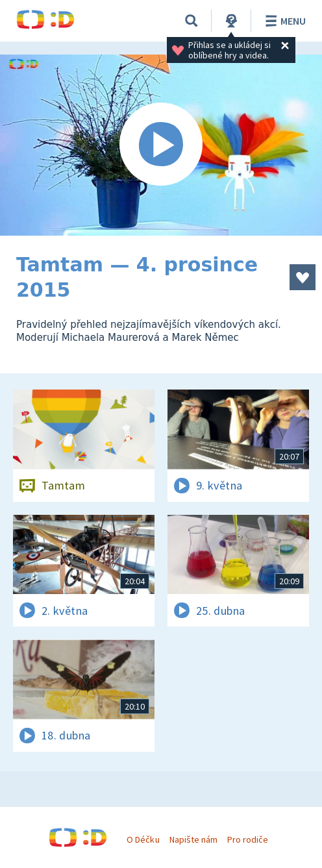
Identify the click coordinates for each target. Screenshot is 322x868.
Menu (283, 21)
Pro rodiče (248, 839)
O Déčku (143, 839)
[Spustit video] (161, 145)
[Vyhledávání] (192, 21)
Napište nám (193, 839)
